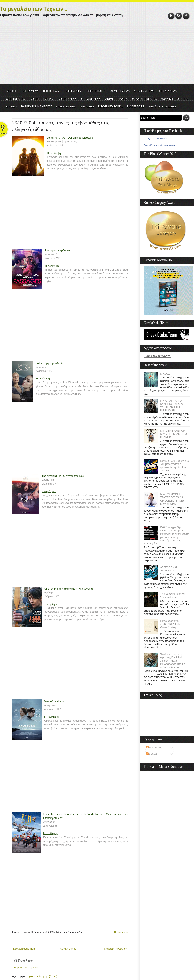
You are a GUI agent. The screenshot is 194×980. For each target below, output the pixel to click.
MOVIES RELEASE (144, 91)
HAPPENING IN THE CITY (36, 106)
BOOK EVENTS (72, 91)
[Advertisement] (97, 54)
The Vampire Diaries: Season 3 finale (173, 595)
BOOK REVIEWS (30, 91)
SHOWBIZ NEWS (91, 99)
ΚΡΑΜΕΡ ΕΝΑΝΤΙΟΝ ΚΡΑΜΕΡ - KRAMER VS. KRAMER (174, 434)
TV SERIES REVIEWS (41, 99)
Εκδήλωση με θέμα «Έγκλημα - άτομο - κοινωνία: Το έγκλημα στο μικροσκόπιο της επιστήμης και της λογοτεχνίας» (167, 535)
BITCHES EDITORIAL (111, 106)
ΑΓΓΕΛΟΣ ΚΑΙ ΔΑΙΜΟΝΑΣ (169, 569)
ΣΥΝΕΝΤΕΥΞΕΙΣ (65, 106)
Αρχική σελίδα (68, 949)
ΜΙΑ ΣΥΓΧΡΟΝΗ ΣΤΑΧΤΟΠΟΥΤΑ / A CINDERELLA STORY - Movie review (173, 499)
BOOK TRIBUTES (95, 91)
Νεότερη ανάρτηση (24, 949)
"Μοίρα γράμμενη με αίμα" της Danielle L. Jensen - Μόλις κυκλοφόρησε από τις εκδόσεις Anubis (173, 661)
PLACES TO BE (136, 106)
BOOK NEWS (51, 91)
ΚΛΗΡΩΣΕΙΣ (87, 106)
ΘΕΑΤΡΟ (182, 99)
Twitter (171, 16)
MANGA (123, 99)
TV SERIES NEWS (67, 99)
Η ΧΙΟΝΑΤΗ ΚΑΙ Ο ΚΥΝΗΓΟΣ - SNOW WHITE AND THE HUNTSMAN (172, 405)
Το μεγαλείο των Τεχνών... (34, 9)
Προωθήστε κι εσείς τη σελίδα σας (160, 145)
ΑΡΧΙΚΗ (11, 91)
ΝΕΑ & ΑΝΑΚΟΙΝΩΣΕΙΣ (162, 106)
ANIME (109, 99)
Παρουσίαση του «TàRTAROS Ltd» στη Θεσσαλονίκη (173, 624)
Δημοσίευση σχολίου (26, 967)
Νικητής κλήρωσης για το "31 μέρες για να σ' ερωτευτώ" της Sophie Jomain (175, 466)
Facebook (186, 16)
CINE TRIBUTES (15, 99)
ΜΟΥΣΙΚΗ (167, 99)
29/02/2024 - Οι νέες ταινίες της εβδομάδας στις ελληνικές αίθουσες (61, 126)
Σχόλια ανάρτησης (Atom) (42, 976)
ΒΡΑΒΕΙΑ (12, 106)
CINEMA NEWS (168, 91)
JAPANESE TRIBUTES (144, 99)
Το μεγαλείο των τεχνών (155, 138)
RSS (179, 16)
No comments (121, 932)
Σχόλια (151, 754)
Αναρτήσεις (154, 747)
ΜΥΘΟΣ (165, 374)
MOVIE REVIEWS (120, 91)
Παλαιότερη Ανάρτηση (115, 949)
